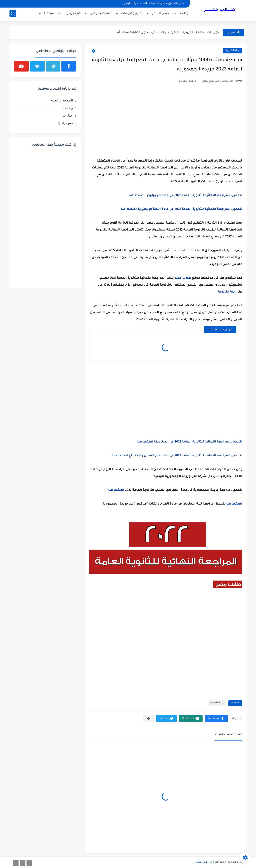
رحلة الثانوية (233, 51)
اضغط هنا (116, 490)
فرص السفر (161, 14)
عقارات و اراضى (101, 14)
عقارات (68, 115)
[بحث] (13, 14)
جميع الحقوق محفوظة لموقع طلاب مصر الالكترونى (154, 4)
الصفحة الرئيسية (62, 100)
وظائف (183, 14)
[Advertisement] (166, 124)
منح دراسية (65, 123)
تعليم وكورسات (132, 14)
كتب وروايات (72, 14)
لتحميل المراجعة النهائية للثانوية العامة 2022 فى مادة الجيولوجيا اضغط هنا (185, 196)
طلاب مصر (183, 278)
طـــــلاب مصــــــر (220, 10)
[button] (216, 719)
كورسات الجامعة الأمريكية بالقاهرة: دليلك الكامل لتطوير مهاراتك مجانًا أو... (167, 32)
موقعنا (49, 14)
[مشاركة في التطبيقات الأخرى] (149, 719)
